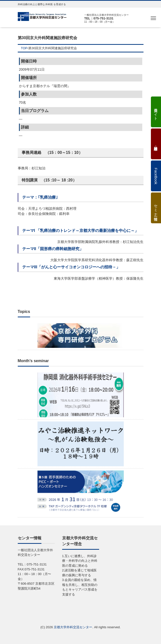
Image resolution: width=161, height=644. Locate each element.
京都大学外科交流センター (73, 627)
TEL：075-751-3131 (99, 18)
